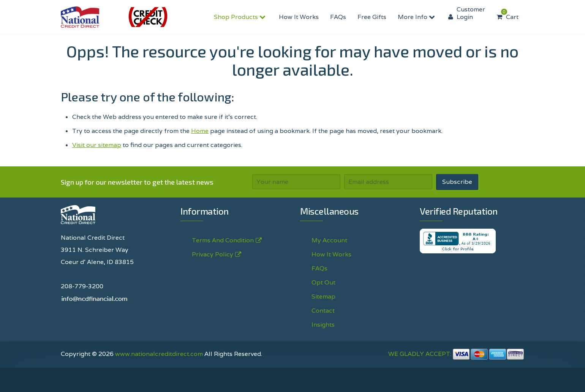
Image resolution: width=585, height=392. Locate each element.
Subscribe (457, 182)
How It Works (299, 17)
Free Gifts (372, 17)
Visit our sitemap (97, 145)
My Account (329, 240)
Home (200, 131)
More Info (417, 17)
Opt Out (323, 282)
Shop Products (241, 17)
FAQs (338, 17)
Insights (323, 325)
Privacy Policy (213, 254)
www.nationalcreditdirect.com (159, 354)
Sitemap (323, 296)
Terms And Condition (223, 240)
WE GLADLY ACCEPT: (456, 354)
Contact (323, 311)
